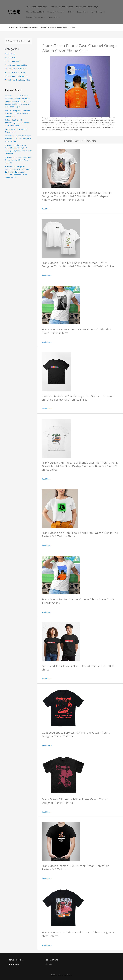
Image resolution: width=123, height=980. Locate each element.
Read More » (47, 209)
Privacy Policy (14, 964)
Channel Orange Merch (22, 28)
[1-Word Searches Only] (16, 41)
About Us (49, 964)
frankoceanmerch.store (64, 975)
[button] (71, 12)
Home (11, 28)
